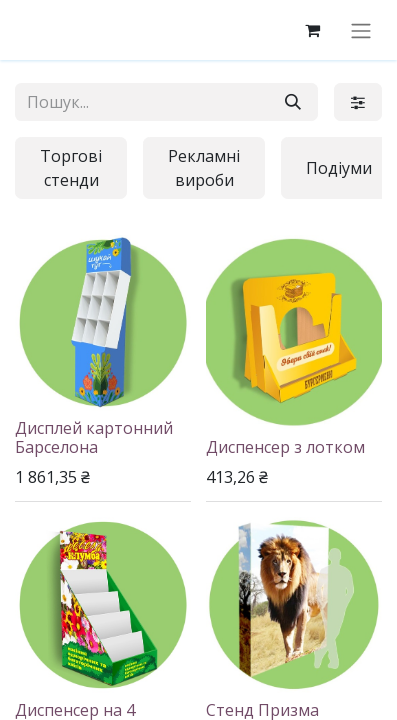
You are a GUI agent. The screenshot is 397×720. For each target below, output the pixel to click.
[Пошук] (293, 102)
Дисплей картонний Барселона (94, 437)
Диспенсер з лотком (285, 447)
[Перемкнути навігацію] (361, 30)
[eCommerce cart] (312, 30)
